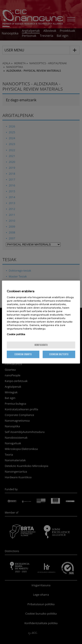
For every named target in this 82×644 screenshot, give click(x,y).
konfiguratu (41, 345)
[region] (41, 322)
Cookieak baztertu (59, 354)
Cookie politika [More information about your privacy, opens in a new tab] (16, 334)
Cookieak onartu (23, 354)
